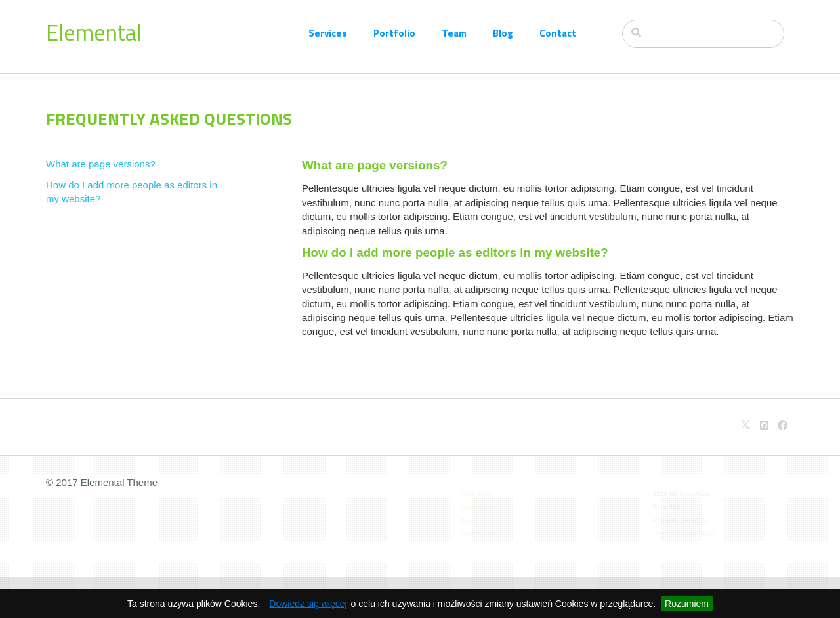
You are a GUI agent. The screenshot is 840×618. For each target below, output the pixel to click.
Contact (558, 33)
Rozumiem (687, 604)
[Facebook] (783, 425)
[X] (745, 425)
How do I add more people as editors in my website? (132, 192)
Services (328, 33)
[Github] (764, 425)
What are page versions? (101, 164)
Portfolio (394, 33)
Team (454, 33)
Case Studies (481, 506)
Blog (503, 33)
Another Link (480, 532)
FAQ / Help (477, 494)
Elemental (94, 32)
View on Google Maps (684, 532)
